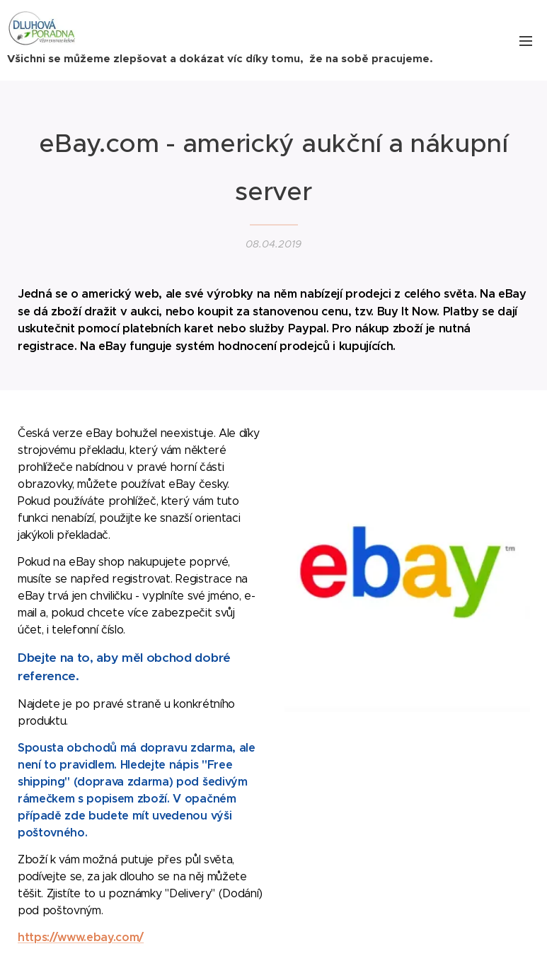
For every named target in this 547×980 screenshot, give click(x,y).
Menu (526, 41)
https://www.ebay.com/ (81, 937)
